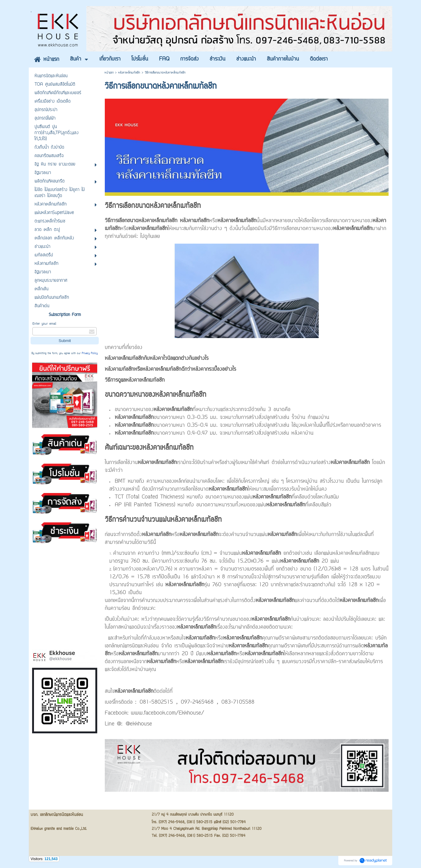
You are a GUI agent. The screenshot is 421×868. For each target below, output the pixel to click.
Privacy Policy (90, 353)
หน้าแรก (109, 73)
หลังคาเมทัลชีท (195, 221)
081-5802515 (156, 702)
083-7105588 (238, 702)
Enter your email (44, 324)
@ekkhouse (139, 724)
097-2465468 (197, 702)
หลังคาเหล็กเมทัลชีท (129, 73)
